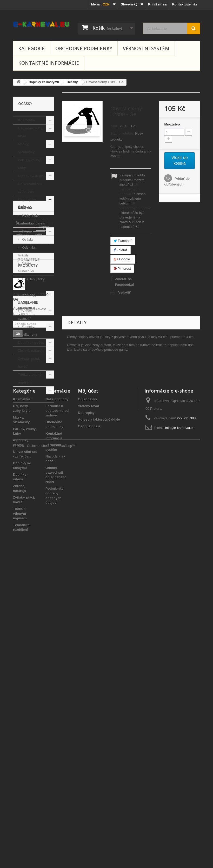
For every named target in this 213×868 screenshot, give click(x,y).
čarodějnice (25, 496)
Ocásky (27, 239)
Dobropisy (86, 718)
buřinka (22, 480)
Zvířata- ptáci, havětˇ (29, 363)
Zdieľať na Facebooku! (125, 282)
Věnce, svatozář (25, 315)
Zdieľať (121, 250)
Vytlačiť (124, 292)
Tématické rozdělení (26, 394)
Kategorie (31, 48)
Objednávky (88, 705)
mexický (40, 488)
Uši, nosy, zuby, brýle (30, 132)
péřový (21, 503)
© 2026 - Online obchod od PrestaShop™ (44, 854)
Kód (114, 126)
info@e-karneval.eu (180, 733)
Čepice (44, 437)
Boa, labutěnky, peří (32, 283)
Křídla (26, 231)
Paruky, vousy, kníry (30, 164)
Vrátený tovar (89, 711)
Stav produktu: (122, 133)
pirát (19, 511)
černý (45, 496)
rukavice (22, 445)
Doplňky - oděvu (31, 343)
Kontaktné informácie (49, 63)
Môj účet (88, 696)
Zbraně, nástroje (31, 351)
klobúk (21, 453)
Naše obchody (57, 705)
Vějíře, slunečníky (26, 267)
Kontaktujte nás (185, 4)
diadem (22, 488)
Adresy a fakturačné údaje (99, 725)
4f (34, 453)
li (49, 445)
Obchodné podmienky (84, 48)
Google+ (123, 259)
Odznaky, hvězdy (27, 251)
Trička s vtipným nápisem (31, 378)
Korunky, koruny (27, 299)
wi (36, 523)
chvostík (40, 503)
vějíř (39, 445)
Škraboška (24, 434)
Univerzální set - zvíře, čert (31, 188)
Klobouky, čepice (32, 176)
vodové (22, 530)
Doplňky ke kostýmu (27, 204)
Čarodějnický (34, 464)
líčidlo (44, 515)
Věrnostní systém (146, 48)
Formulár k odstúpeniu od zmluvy (57, 716)
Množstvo (172, 124)
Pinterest (122, 269)
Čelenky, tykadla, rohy (28, 331)
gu (43, 453)
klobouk (37, 472)
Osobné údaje (89, 732)
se (31, 511)
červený (22, 523)
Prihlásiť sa (157, 4)
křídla (20, 472)
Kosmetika (26, 120)
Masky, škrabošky (26, 148)
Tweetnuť (123, 241)
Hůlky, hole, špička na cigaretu (32, 219)
